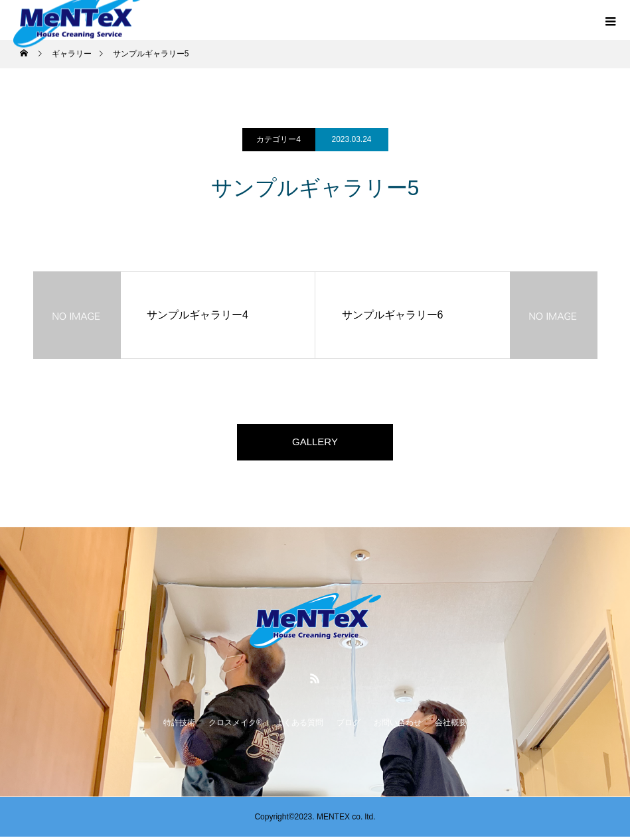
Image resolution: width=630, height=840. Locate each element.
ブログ (349, 726)
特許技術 (179, 726)
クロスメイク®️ (235, 726)
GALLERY (315, 444)
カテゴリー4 (278, 139)
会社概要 (451, 726)
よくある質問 (299, 726)
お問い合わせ (398, 726)
